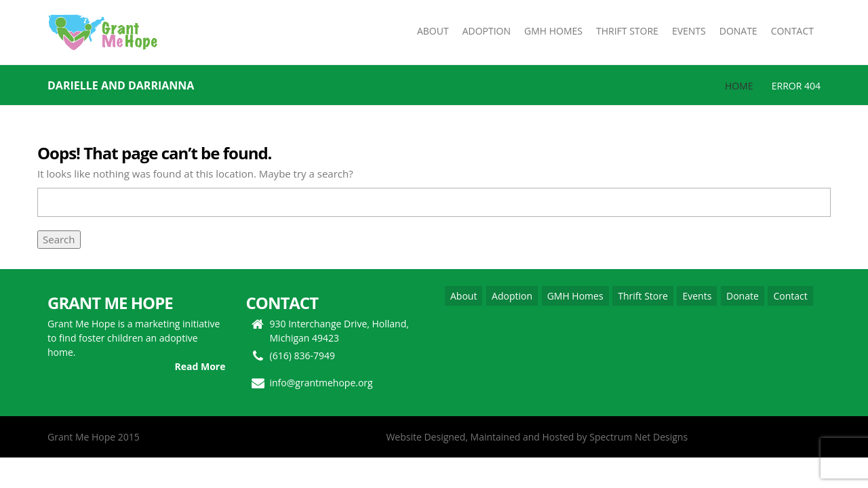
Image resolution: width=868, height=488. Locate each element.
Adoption (512, 296)
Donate (743, 296)
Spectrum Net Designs (638, 437)
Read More (200, 366)
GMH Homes (575, 296)
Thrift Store (643, 296)
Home (739, 86)
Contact (790, 296)
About (463, 296)
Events (697, 296)
